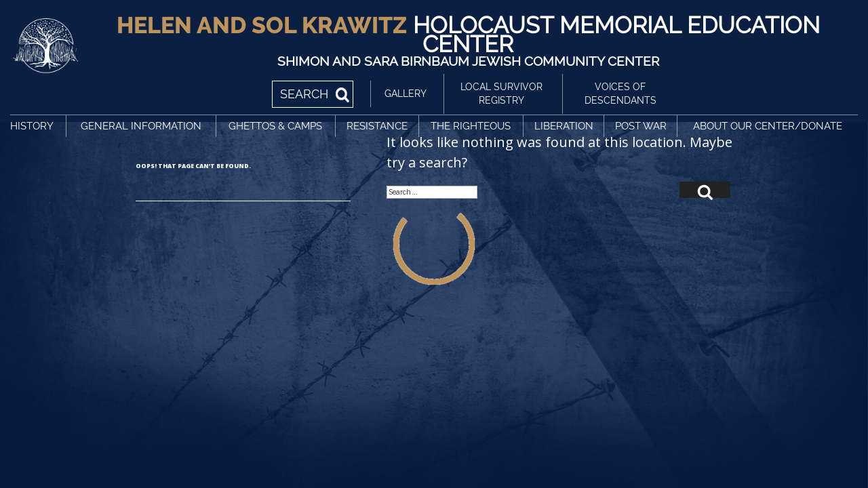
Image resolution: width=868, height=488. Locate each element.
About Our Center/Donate (768, 126)
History (32, 126)
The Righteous (471, 126)
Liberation (564, 126)
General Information (141, 126)
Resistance (377, 126)
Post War (641, 126)
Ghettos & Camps (275, 126)
